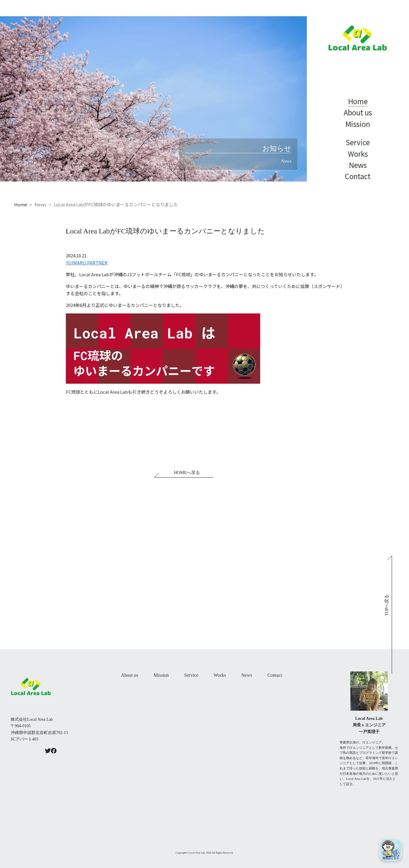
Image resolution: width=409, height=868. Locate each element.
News (247, 675)
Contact (275, 675)
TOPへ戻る (387, 605)
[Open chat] (391, 850)
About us (130, 675)
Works (220, 675)
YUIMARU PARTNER (87, 263)
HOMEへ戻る (187, 473)
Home (21, 204)
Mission (161, 675)
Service (191, 675)
